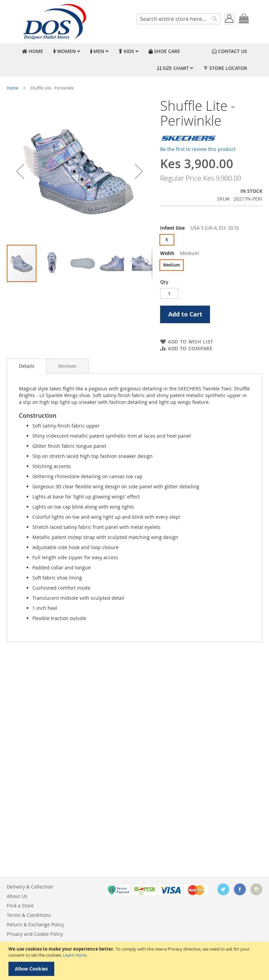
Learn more (75, 955)
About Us (17, 896)
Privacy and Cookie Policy (35, 934)
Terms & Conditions (29, 915)
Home (12, 88)
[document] (135, 961)
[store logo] (54, 21)
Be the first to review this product (198, 149)
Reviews (67, 366)
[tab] (27, 366)
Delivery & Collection (30, 887)
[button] (20, 171)
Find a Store (20, 906)
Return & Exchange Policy (35, 924)
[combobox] (179, 19)
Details (27, 366)
